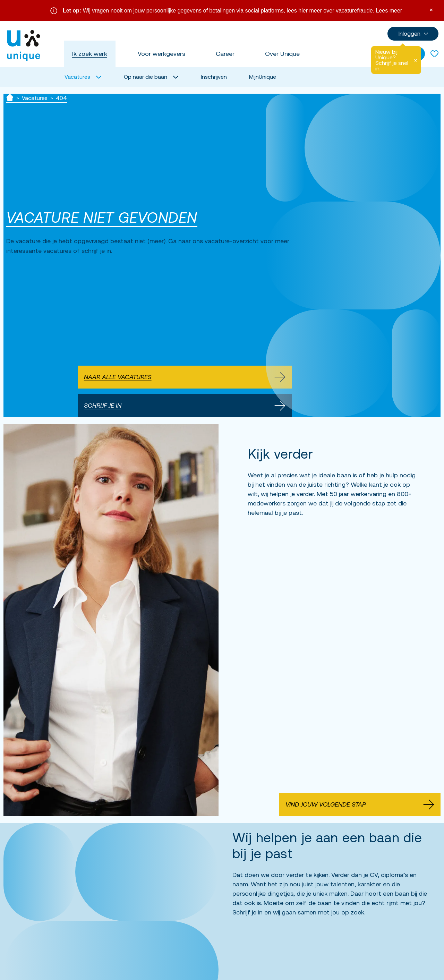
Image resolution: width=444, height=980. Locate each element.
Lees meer (389, 11)
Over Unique (282, 54)
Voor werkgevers (161, 54)
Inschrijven (214, 77)
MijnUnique (263, 77)
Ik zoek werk (90, 54)
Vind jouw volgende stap (360, 804)
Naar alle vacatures (185, 377)
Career (225, 54)
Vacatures (35, 98)
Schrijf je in (185, 406)
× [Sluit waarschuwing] (431, 9)
